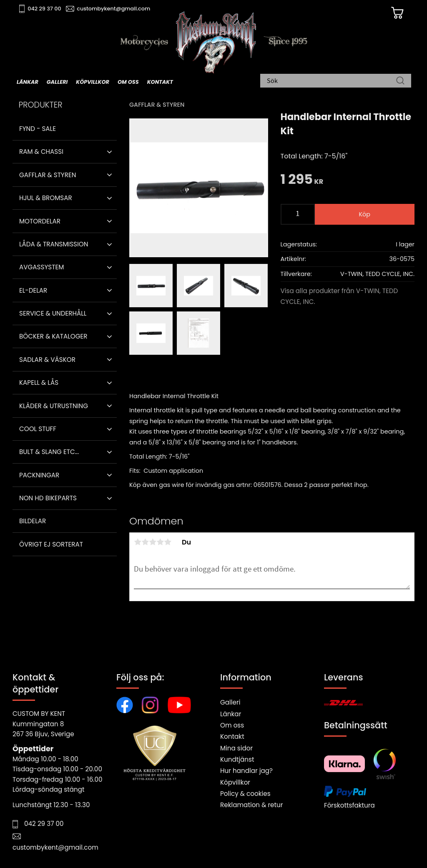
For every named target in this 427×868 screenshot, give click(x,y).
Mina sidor (236, 748)
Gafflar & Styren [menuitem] (48, 175)
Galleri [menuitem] (57, 82)
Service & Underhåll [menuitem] (53, 313)
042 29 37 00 (44, 9)
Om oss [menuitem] (128, 82)
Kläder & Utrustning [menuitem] (54, 406)
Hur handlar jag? (246, 771)
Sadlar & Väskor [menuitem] (47, 360)
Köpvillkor (235, 782)
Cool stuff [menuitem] (38, 429)
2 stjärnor (145, 542)
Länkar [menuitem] (28, 82)
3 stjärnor (153, 542)
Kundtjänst (237, 759)
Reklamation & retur (251, 805)
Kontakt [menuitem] (160, 82)
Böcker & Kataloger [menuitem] (53, 336)
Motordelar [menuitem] (40, 221)
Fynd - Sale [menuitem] (38, 129)
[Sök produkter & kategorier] (332, 81)
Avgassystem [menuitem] (41, 267)
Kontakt (232, 736)
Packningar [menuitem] (39, 475)
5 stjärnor (168, 542)
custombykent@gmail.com (113, 9)
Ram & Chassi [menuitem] (41, 152)
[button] (109, 152)
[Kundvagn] (397, 13)
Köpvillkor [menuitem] (93, 82)
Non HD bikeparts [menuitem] (48, 498)
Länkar (231, 714)
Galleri (230, 702)
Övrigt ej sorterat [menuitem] (51, 544)
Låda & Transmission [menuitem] (54, 244)
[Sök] (400, 81)
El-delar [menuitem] (33, 290)
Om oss (232, 725)
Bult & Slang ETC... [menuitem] (49, 452)
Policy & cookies (245, 794)
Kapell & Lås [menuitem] (39, 383)
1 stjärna (138, 542)
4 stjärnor (160, 542)
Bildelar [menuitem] (33, 521)
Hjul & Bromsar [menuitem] (46, 198)
